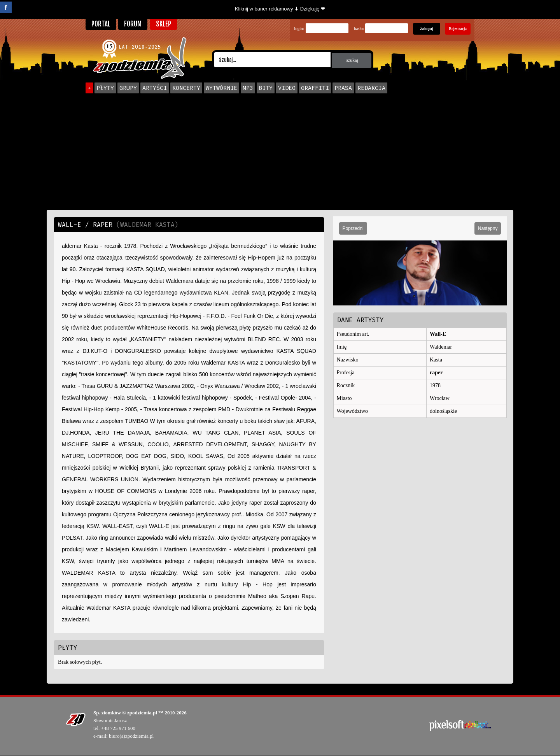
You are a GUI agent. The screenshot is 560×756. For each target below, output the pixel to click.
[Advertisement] (280, 151)
